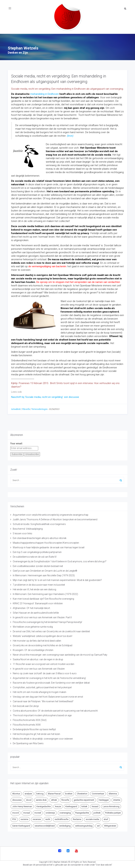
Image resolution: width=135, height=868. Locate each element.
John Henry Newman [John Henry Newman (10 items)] (22, 806)
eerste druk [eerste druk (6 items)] (41, 799)
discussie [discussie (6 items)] (17, 799)
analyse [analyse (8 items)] (28, 793)
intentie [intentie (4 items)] (117, 799)
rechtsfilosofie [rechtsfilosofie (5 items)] (62, 819)
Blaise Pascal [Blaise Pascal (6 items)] (54, 793)
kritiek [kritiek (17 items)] (84, 806)
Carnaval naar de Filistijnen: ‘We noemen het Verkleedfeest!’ (43, 701)
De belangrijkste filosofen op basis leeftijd (34, 729)
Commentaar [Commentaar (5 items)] (98, 793)
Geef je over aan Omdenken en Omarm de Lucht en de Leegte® (45, 570)
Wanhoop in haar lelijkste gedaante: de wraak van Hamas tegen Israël (49, 547)
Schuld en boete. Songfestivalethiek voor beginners (39, 523)
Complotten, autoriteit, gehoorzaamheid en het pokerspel (42, 687)
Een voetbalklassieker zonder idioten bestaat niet (38, 565)
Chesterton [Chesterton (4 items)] (82, 793)
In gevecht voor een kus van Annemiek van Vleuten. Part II (42, 617)
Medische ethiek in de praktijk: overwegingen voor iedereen (43, 738)
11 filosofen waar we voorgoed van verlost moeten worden (44, 663)
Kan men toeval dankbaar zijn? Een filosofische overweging (43, 598)
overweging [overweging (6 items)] (65, 812)
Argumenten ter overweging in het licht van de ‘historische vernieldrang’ (49, 677)
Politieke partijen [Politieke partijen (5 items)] (113, 812)
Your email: (17, 443)
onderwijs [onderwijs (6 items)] (50, 812)
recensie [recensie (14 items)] (37, 819)
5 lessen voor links (22, 533)
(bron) (70, 135)
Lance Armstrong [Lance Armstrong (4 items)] (111, 806)
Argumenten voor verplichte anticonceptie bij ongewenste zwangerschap (51, 514)
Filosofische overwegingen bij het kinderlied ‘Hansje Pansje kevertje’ (47, 621)
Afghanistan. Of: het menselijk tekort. (32, 607)
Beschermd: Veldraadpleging (28, 528)
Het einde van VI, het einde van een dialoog (34, 589)
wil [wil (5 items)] (98, 825)
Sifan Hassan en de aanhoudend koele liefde (36, 612)
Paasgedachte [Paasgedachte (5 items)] (82, 812)
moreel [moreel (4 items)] (38, 812)
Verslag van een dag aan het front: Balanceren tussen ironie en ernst (48, 696)
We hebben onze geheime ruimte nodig (33, 626)
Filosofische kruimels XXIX (27, 724)
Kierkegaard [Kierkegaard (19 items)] (71, 806)
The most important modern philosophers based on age (42, 715)
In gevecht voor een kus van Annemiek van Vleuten (39, 668)
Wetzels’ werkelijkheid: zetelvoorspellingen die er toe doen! (43, 635)
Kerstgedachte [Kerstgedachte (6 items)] (44, 806)
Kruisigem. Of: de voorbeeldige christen (33, 649)
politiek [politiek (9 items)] (97, 812)
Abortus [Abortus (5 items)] (16, 793)
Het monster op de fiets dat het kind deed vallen (37, 640)
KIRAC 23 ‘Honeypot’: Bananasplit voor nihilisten (38, 603)
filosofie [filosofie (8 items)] (65, 799)
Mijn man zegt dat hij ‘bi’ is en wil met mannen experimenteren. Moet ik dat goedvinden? (57, 579)
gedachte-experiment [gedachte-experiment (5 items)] (84, 799)
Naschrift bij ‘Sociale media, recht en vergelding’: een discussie (45, 396)
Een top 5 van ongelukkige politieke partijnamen (37, 551)
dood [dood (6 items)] (29, 799)
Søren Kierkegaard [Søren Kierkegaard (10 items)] (21, 825)
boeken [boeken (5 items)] (69, 793)
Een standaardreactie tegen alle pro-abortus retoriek (40, 537)
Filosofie (26, 408)
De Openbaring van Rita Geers (28, 743)
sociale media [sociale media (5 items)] (92, 819)
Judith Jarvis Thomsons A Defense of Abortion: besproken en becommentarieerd (55, 519)
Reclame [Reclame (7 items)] (77, 819)
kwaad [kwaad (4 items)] (95, 806)
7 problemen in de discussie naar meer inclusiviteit (39, 584)
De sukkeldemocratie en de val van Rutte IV (35, 556)
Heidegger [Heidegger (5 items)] (104, 799)
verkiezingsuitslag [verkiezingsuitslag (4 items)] (84, 825)
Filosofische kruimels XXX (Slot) (30, 719)
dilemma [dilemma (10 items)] (113, 793)
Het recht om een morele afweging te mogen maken (40, 691)
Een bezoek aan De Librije (26, 705)
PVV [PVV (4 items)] (14, 819)
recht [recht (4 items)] (48, 819)
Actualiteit (16, 408)
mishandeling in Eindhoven (45, 93)
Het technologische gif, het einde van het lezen (36, 733)
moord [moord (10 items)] (16, 812)
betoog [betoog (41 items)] (40, 793)
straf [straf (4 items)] (106, 819)
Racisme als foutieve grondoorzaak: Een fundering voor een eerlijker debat (51, 682)
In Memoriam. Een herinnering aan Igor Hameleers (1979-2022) (45, 593)
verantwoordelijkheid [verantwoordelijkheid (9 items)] (45, 825)
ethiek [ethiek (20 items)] (54, 799)
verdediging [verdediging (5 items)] (65, 825)
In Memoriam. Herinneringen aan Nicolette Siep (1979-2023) (44, 575)
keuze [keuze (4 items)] (58, 806)
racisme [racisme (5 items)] (24, 819)
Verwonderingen (40, 408)
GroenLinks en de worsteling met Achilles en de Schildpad (43, 645)
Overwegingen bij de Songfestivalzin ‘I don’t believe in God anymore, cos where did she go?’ (60, 561)
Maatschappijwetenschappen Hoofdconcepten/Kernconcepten (46, 542)
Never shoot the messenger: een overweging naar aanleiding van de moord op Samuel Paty (60, 654)
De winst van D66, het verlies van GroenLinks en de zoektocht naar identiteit (51, 631)
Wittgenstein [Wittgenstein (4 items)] (110, 825)
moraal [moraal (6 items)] (27, 812)
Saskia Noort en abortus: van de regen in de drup (38, 659)
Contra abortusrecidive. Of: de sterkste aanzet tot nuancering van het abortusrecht (55, 710)
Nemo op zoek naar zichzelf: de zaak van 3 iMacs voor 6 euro (45, 673)
